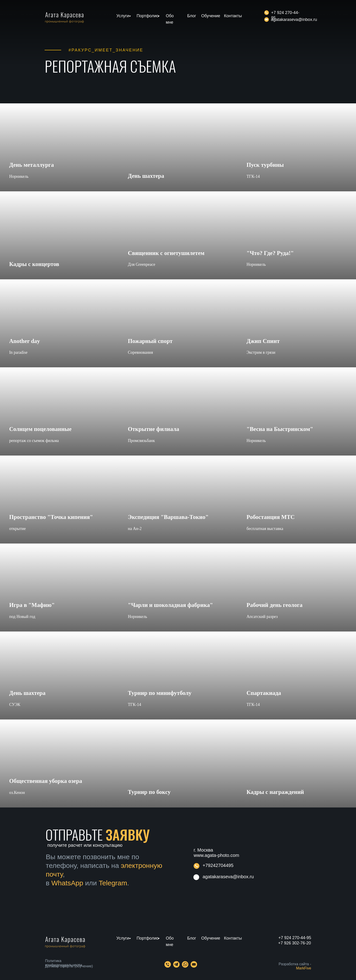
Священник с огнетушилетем (166, 253)
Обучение (211, 16)
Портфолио (148, 16)
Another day (25, 341)
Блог (192, 16)
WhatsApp (67, 883)
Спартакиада (264, 693)
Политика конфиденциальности (64, 963)
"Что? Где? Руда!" (270, 253)
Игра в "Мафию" (32, 605)
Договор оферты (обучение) (69, 966)
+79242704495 (218, 865)
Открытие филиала (154, 429)
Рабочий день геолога (274, 605)
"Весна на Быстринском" (280, 429)
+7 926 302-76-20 (294, 943)
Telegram (113, 883)
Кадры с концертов (34, 264)
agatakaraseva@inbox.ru (294, 20)
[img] (267, 20)
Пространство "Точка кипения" (51, 517)
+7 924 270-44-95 (295, 938)
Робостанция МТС (271, 517)
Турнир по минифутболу (160, 693)
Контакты (233, 16)
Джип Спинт (263, 341)
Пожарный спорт (150, 341)
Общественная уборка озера (46, 781)
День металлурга (32, 165)
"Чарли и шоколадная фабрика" (170, 605)
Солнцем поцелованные (40, 429)
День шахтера (146, 176)
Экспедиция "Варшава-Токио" (168, 517)
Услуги (123, 16)
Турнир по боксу (149, 792)
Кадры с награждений (275, 792)
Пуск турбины (265, 165)
